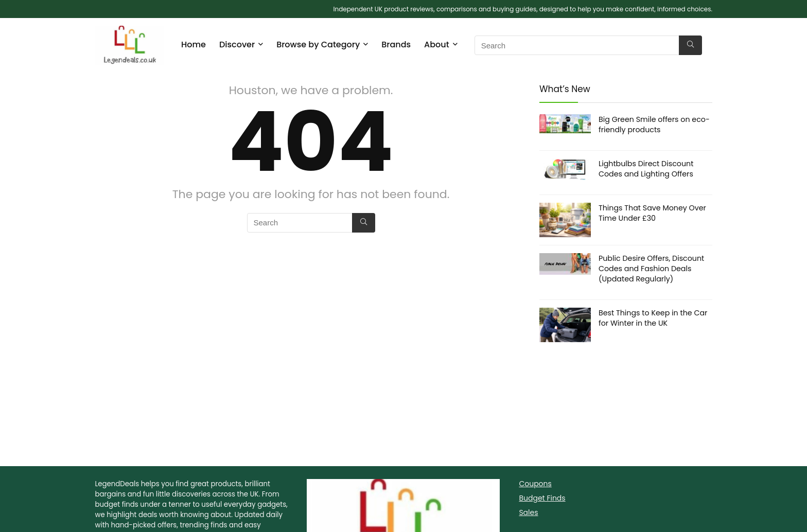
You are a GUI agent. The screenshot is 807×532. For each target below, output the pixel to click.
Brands (396, 45)
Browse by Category (318, 45)
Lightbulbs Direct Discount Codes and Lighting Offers (646, 169)
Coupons (535, 484)
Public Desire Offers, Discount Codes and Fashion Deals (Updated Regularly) (651, 269)
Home (194, 45)
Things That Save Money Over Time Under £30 (652, 213)
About (437, 45)
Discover (237, 45)
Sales (528, 512)
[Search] (690, 45)
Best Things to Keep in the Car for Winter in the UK (653, 318)
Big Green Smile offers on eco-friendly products (654, 125)
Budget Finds (542, 498)
